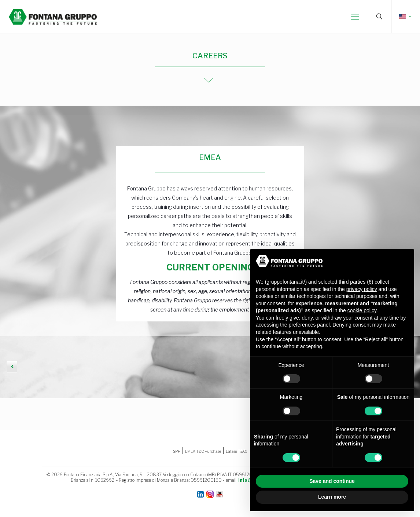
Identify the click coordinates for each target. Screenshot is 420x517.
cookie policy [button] (362, 310)
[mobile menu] (355, 17)
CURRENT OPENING (210, 267)
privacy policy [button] (362, 289)
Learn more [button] (332, 497)
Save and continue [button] (332, 481)
